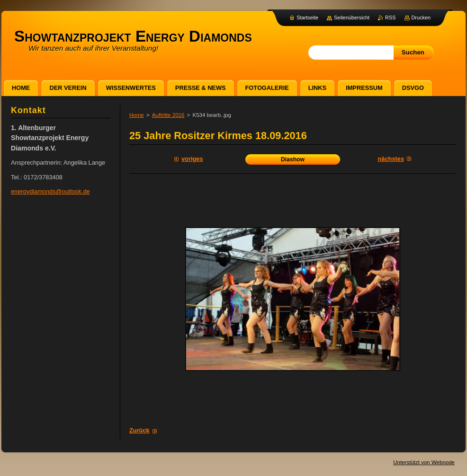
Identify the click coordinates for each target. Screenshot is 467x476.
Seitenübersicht (352, 18)
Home (137, 115)
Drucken (421, 18)
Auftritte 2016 (168, 115)
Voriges (192, 159)
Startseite (307, 18)
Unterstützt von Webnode (424, 462)
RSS (390, 18)
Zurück (139, 430)
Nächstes (391, 159)
